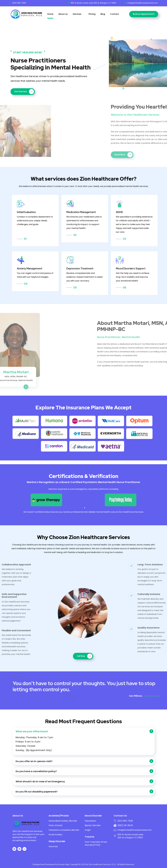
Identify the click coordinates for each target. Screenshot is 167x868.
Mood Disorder (93, 816)
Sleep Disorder (57, 841)
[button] (82, 508)
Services (77, 14)
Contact (115, 14)
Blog (103, 14)
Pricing (92, 14)
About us (63, 14)
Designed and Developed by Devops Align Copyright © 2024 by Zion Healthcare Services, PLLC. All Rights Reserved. (84, 864)
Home (50, 14)
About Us (18, 816)
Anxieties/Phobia (59, 816)
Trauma (90, 837)
